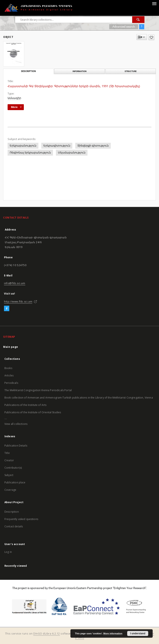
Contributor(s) (13, 468)
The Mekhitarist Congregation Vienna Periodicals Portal (38, 390)
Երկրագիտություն (57, 146)
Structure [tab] (131, 71)
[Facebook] (7, 309)
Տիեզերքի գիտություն (93, 146)
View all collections (16, 424)
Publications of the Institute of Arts (26, 405)
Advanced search (124, 27)
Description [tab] (28, 71)
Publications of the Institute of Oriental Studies (33, 412)
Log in (8, 552)
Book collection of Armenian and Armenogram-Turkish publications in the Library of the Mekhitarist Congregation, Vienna (79, 398)
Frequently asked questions (21, 519)
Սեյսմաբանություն (72, 153)
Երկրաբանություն (23, 146)
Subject (9, 475)
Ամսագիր (14, 98)
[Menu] (154, 3)
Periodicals (11, 383)
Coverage (10, 490)
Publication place (15, 482)
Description (12, 512)
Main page (11, 347)
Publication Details (16, 446)
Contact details (14, 526)
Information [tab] (79, 71)
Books (8, 368)
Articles (9, 375)
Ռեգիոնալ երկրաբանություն (30, 153)
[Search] (138, 20)
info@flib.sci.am (15, 283)
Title (7, 453)
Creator (9, 460)
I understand (138, 633)
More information (113, 633)
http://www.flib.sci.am (18, 302)
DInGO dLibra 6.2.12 (47, 634)
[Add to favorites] (151, 37)
